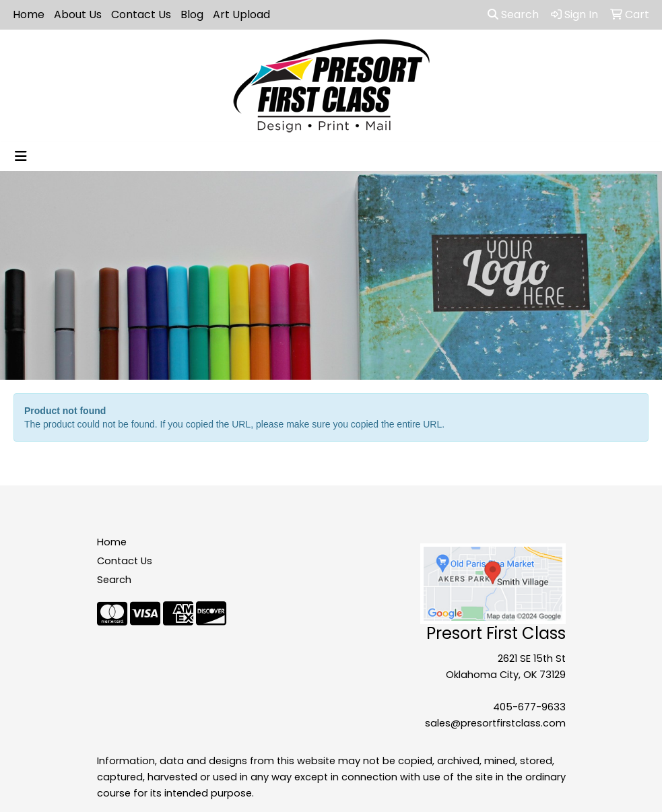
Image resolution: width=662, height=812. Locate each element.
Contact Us (141, 14)
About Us (78, 14)
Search (513, 14)
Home (29, 14)
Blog (192, 14)
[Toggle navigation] (21, 156)
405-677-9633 (529, 707)
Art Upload (241, 14)
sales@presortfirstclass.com (495, 723)
